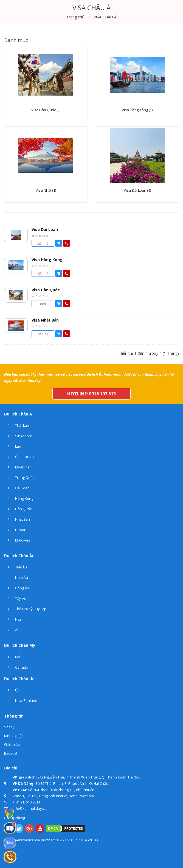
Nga (13, 619)
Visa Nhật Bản (45, 320)
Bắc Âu (16, 567)
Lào (13, 446)
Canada (16, 667)
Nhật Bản (17, 519)
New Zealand (21, 700)
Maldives (17, 540)
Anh (13, 630)
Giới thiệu (12, 744)
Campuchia (19, 457)
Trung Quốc (19, 478)
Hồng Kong (19, 498)
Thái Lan (17, 425)
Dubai (15, 530)
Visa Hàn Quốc (46, 290)
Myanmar (18, 467)
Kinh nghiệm (14, 736)
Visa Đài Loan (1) (137, 191)
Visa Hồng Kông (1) (137, 110)
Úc (12, 690)
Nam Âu (16, 577)
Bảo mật (11, 753)
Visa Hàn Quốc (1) (46, 110)
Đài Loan (17, 488)
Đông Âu (17, 588)
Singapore (18, 436)
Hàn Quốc (18, 509)
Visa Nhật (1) (46, 191)
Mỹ (12, 657)
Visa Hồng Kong (47, 260)
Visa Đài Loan (45, 229)
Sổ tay (9, 727)
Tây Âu (15, 598)
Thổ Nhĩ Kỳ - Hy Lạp (25, 609)
